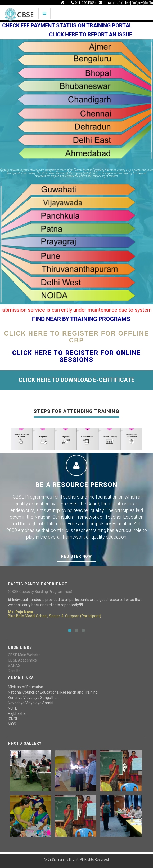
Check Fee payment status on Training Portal (71, 25)
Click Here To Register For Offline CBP (76, 337)
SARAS (14, 666)
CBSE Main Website (24, 655)
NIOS (12, 724)
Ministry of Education (26, 687)
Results (14, 671)
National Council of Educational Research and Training (53, 692)
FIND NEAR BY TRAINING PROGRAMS (85, 319)
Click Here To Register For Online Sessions (76, 356)
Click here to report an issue (94, 34)
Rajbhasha (17, 713)
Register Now (76, 556)
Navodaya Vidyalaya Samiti (31, 703)
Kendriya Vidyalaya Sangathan (33, 698)
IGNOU (13, 719)
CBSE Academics (22, 660)
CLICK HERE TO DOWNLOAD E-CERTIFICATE (76, 380)
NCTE (13, 708)
